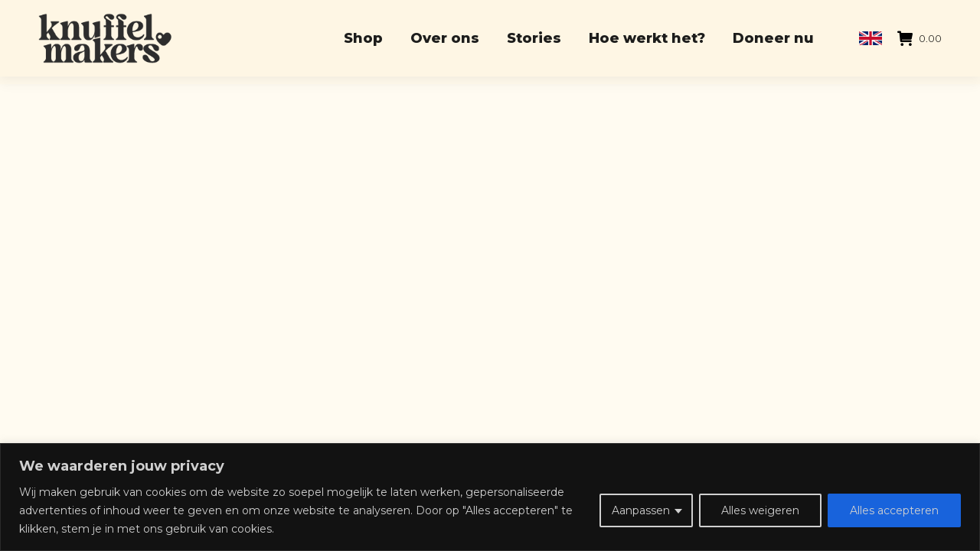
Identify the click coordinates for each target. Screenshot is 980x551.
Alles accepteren (894, 510)
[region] (490, 497)
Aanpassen (641, 510)
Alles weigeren (760, 510)
